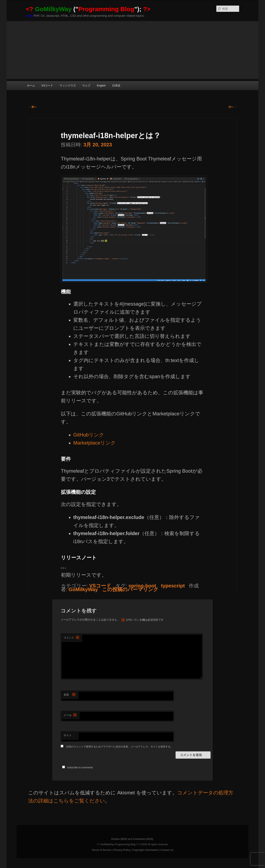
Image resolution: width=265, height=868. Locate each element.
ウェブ (86, 85)
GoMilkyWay (83, 589)
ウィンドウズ (68, 85)
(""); (88, 9)
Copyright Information (146, 850)
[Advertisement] (132, 50)
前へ (32, 107)
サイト (68, 735)
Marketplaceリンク (95, 443)
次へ (233, 107)
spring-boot (142, 586)
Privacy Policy (122, 850)
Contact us (167, 850)
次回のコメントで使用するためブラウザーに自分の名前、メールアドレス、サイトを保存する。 (119, 747)
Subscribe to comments (80, 768)
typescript (173, 586)
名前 (70, 695)
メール (70, 715)
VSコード (47, 85)
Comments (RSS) (143, 839)
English (101, 85)
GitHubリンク (89, 435)
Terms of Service (102, 850)
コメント (72, 638)
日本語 (116, 85)
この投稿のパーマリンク (130, 589)
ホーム (31, 85)
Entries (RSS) (119, 839)
